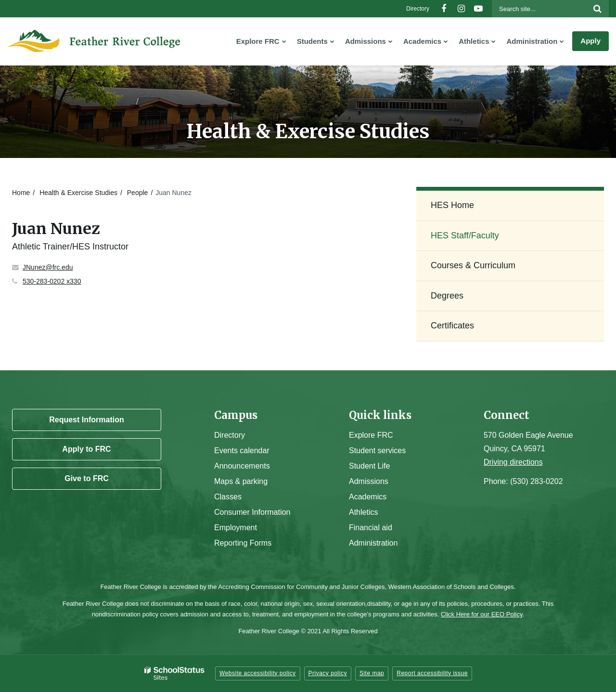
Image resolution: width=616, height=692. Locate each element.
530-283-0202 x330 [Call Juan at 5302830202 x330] (52, 281)
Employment (236, 528)
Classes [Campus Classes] (228, 497)
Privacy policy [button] (328, 673)
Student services (377, 450)
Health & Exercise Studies (78, 193)
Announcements (242, 466)
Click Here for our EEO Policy (482, 614)
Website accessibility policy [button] (258, 673)
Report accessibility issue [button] (432, 673)
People (138, 193)
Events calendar (242, 450)
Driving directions (513, 462)
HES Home (452, 205)
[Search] (597, 9)
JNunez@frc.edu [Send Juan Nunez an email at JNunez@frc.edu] (48, 267)
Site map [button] (372, 673)
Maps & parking (241, 481)
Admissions (369, 481)
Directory (418, 9)
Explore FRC (371, 435)
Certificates (452, 326)
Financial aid (371, 528)
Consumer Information (252, 512)
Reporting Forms (243, 543)
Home (21, 193)
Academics (368, 497)
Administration (373, 543)
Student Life (369, 466)
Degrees (447, 296)
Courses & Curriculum (473, 265)
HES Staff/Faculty (465, 235)
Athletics (363, 512)
